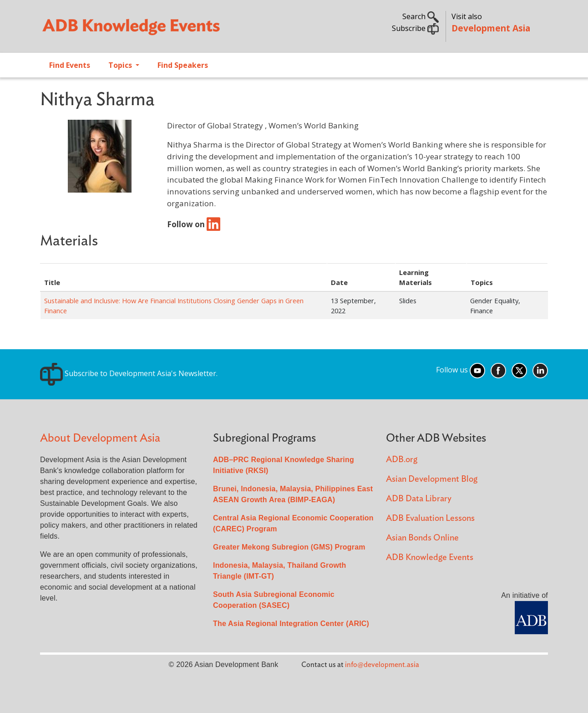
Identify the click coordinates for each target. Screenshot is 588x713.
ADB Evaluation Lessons (430, 518)
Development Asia (491, 28)
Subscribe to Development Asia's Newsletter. (129, 373)
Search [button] (421, 16)
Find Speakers (183, 65)
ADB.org (402, 460)
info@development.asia (382, 665)
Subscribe (415, 28)
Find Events (70, 65)
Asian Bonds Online (422, 538)
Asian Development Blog (432, 479)
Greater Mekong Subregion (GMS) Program (289, 547)
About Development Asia (100, 438)
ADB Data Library (419, 499)
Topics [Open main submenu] (121, 65)
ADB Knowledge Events (430, 558)
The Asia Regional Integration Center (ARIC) (291, 624)
